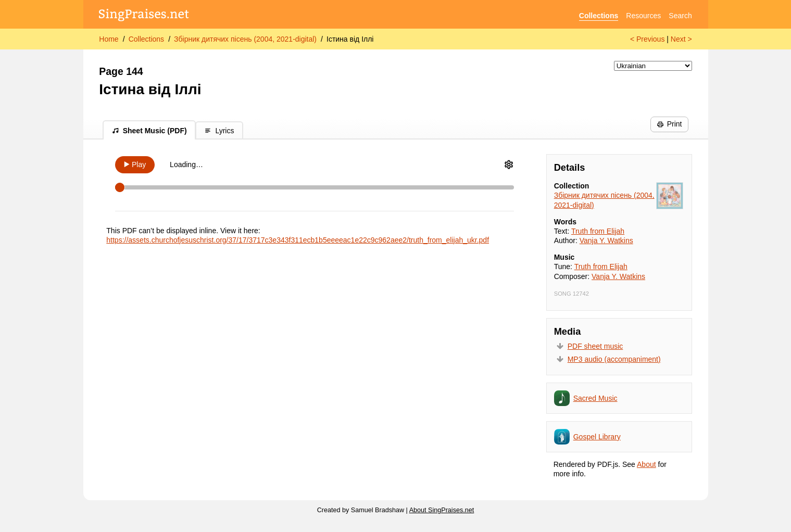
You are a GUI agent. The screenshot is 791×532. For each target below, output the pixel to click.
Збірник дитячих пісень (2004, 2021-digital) (245, 39)
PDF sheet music (595, 346)
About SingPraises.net (442, 510)
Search (680, 16)
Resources (643, 16)
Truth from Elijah (598, 231)
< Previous (648, 39)
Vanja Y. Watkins (606, 240)
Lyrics (219, 131)
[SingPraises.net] (144, 16)
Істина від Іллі (350, 39)
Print (669, 124)
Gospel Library (597, 437)
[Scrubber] (315, 187)
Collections (599, 16)
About (646, 464)
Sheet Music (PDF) (149, 131)
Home (109, 39)
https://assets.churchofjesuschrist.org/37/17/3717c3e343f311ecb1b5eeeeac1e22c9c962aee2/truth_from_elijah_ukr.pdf (298, 240)
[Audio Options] (509, 164)
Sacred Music (595, 398)
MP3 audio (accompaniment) (614, 359)
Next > (681, 39)
